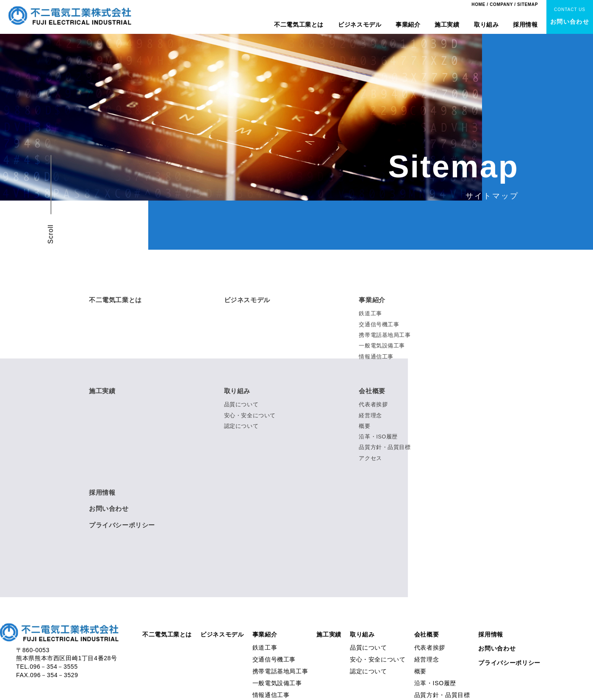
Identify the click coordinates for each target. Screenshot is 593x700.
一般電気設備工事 (382, 346)
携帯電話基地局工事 (385, 335)
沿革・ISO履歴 (378, 436)
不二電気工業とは (299, 25)
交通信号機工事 (379, 324)
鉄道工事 (370, 314)
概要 (364, 425)
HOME (478, 4)
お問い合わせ (110, 508)
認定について (241, 425)
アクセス (370, 457)
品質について (241, 404)
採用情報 (525, 25)
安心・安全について (250, 415)
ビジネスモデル (360, 25)
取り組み (486, 25)
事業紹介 (408, 25)
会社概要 (373, 390)
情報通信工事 (376, 356)
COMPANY (501, 4)
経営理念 (370, 415)
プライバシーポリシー (124, 524)
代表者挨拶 (373, 404)
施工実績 (447, 25)
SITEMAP (528, 4)
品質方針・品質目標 (385, 446)
